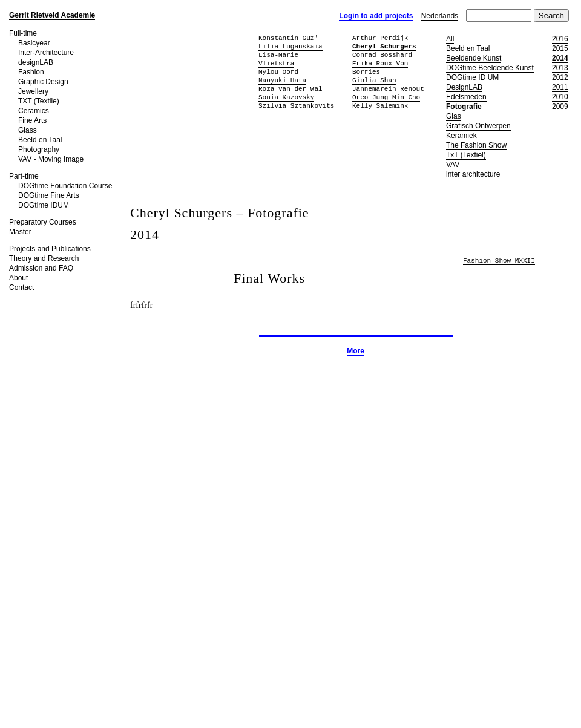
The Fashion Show (476, 145)
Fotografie (464, 107)
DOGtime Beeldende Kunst (490, 68)
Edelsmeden (466, 97)
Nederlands (440, 16)
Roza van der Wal (290, 89)
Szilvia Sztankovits (296, 106)
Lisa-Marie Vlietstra (278, 59)
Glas (454, 116)
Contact (21, 287)
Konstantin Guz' (288, 38)
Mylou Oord (278, 72)
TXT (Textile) (39, 101)
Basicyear (34, 43)
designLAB (36, 62)
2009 (560, 107)
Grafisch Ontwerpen (478, 126)
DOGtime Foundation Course (65, 186)
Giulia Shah (374, 80)
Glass (28, 130)
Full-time (23, 33)
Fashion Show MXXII (499, 261)
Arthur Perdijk (380, 38)
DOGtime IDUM (44, 205)
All (450, 39)
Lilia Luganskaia (290, 46)
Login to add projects (376, 16)
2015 (560, 48)
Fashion (31, 72)
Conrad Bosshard (382, 55)
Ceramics (34, 111)
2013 (560, 68)
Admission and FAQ (41, 268)
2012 (560, 77)
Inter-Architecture (46, 53)
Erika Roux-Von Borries (380, 67)
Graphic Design (43, 82)
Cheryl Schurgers (384, 46)
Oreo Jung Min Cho (386, 97)
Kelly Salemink (380, 106)
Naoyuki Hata (282, 80)
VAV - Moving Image (51, 159)
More (356, 351)
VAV (453, 165)
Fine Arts (32, 120)
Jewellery (33, 91)
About (18, 278)
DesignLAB (464, 87)
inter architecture (473, 174)
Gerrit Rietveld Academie (52, 15)
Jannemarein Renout (388, 89)
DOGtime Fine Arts (49, 195)
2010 (560, 97)
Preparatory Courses (43, 222)
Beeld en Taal (40, 140)
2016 (560, 39)
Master (20, 232)
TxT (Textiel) (466, 155)
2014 (560, 58)
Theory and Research (44, 258)
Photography (39, 149)
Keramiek (461, 136)
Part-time (24, 176)
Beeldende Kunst (474, 58)
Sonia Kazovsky (286, 97)
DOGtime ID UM (472, 77)
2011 (560, 87)
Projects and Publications (50, 249)
